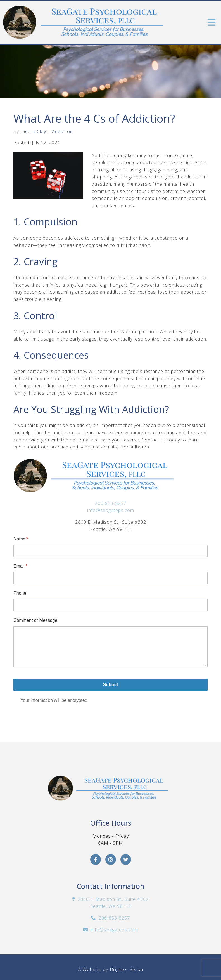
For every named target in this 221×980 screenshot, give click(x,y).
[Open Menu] (212, 22)
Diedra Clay (33, 131)
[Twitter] (126, 859)
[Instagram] (111, 859)
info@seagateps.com (111, 510)
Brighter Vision (127, 969)
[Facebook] (96, 859)
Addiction (62, 131)
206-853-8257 (111, 503)
